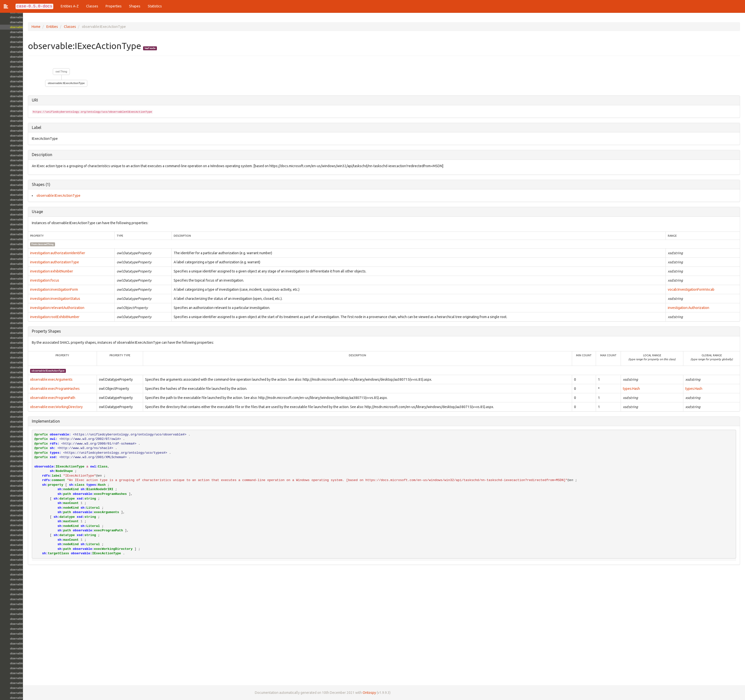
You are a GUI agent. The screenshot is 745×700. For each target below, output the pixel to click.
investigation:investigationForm (31, 289)
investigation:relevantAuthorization (34, 308)
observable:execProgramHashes (32, 389)
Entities (29, 27)
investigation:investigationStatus (32, 299)
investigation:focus (22, 280)
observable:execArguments (28, 379)
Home (13, 27)
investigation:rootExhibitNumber (32, 317)
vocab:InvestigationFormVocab (689, 289)
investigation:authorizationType (32, 262)
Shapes (135, 6)
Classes (92, 6)
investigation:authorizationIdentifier (35, 253)
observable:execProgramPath (30, 398)
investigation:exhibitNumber (29, 271)
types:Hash (627, 389)
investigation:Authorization (686, 308)
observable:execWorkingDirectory (33, 407)
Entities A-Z (70, 6)
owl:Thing (38, 72)
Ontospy (346, 693)
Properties (114, 6)
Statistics (155, 6)
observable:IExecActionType (43, 83)
